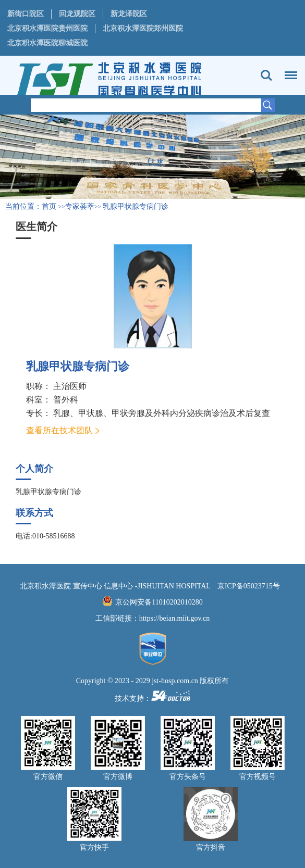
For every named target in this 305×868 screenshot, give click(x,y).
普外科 (66, 400)
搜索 (266, 76)
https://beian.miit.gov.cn (175, 618)
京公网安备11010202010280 (159, 602)
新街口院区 (26, 14)
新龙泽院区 (129, 14)
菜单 (288, 70)
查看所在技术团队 (59, 430)
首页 (49, 206)
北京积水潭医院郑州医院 (143, 28)
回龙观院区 (77, 14)
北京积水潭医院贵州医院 (47, 28)
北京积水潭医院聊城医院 (47, 43)
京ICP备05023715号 (249, 586)
